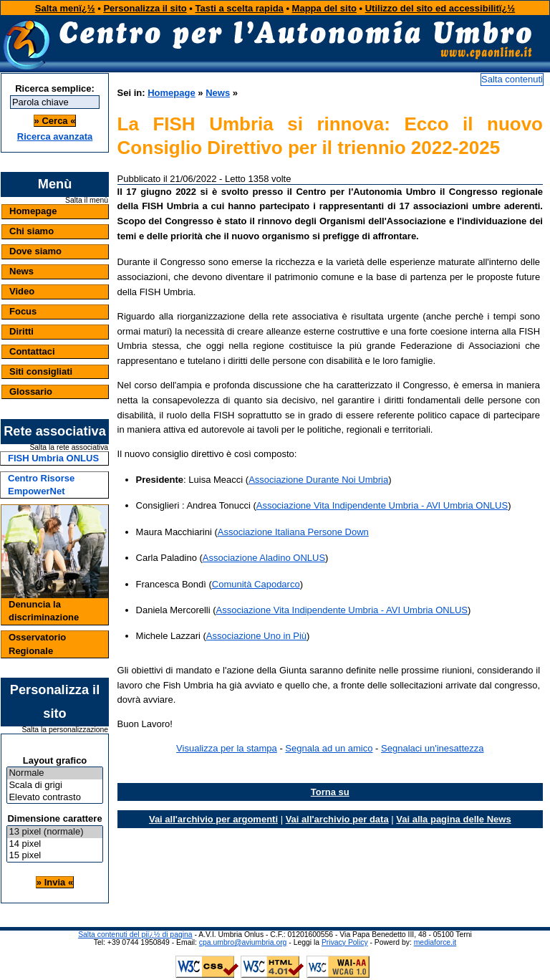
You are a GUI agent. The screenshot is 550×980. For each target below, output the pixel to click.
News (21, 271)
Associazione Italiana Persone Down (293, 532)
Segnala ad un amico (329, 748)
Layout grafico (55, 760)
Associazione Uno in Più (256, 636)
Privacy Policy (345, 942)
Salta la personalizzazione (65, 730)
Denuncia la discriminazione (44, 611)
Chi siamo (32, 231)
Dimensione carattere (54, 818)
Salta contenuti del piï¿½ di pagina (135, 935)
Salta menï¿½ (65, 8)
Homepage (33, 211)
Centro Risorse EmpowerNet (41, 485)
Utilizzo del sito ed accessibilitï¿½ (440, 8)
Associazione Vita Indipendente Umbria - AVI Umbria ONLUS (382, 505)
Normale (54, 773)
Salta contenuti (512, 79)
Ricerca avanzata (55, 136)
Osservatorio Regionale (37, 644)
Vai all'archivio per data (337, 819)
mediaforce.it (435, 942)
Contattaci (32, 351)
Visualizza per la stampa (227, 748)
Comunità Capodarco (256, 584)
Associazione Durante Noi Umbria (318, 480)
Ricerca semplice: (55, 88)
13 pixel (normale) (54, 832)
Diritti (21, 331)
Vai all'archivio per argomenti (213, 819)
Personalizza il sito (145, 8)
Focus (23, 311)
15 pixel (54, 856)
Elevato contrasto (54, 798)
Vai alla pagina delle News (453, 819)
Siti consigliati (41, 371)
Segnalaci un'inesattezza (432, 748)
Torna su (330, 792)
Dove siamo (35, 251)
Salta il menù (87, 201)
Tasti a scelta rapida (240, 8)
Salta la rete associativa (69, 448)
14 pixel (54, 844)
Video (22, 291)
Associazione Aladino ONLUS (264, 558)
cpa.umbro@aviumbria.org (243, 942)
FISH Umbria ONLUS (53, 458)
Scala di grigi (54, 786)
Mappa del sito (324, 8)
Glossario (31, 391)
